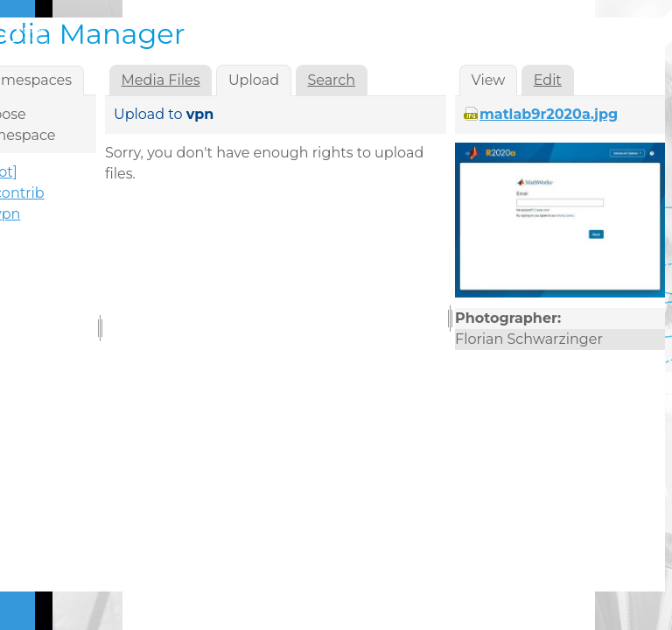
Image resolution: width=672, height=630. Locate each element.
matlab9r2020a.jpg (549, 114)
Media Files (161, 80)
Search (331, 80)
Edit (548, 80)
